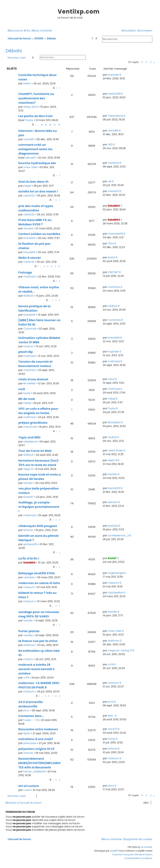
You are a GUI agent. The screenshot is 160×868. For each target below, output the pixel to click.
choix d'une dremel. (34, 379)
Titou (111, 243)
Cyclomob (30, 329)
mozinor (28, 346)
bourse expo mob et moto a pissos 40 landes (39, 477)
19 (46, 125)
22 (59, 125)
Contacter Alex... (31, 716)
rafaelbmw (30, 441)
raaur (111, 379)
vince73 (112, 729)
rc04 (26, 678)
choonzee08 (115, 234)
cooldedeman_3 (118, 535)
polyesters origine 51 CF (36, 749)
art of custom (29, 786)
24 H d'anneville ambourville (31, 704)
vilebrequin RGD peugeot (38, 526)
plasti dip (26, 352)
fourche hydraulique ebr (37, 163)
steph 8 (28, 469)
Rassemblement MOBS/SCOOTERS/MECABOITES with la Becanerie (39, 763)
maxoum (29, 587)
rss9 (22, 389)
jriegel (27, 186)
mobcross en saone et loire (39, 583)
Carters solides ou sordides (39, 234)
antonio (28, 530)
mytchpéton (115, 593)
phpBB (113, 851)
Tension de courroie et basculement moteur (35, 364)
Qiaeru (149, 855)
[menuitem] (27, 31)
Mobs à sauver (30, 258)
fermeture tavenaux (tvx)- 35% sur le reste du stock (39, 463)
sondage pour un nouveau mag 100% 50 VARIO (39, 614)
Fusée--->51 (31, 720)
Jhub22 (112, 437)
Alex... (111, 716)
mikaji (27, 403)
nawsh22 (113, 163)
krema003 (114, 488)
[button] (154, 62)
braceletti (29, 238)
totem (27, 83)
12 (59, 266)
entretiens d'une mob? (36, 739)
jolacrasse (30, 743)
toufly (27, 393)
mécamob (30, 427)
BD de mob (27, 399)
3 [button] (151, 62)
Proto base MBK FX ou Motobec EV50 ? (35, 222)
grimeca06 (30, 544)
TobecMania (116, 116)
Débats (14, 51)
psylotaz (113, 526)
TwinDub (29, 262)
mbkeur (113, 306)
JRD (110, 144)
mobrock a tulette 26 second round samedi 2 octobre (36, 669)
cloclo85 (29, 139)
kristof (111, 257)
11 (55, 266)
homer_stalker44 (34, 771)
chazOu (28, 659)
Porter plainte (29, 631)
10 (52, 266)
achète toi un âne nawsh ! (38, 191)
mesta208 (114, 94)
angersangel (116, 573)
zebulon (113, 502)
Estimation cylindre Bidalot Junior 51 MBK (39, 340)
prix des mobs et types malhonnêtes (36, 208)
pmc (26, 710)
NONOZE (28, 296)
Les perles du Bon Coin (36, 116)
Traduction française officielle (127, 855)
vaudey (28, 635)
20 (50, 125)
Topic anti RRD (29, 437)
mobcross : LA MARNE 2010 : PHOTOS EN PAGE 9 (39, 685)
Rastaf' (112, 558)
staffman (29, 645)
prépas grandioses (33, 423)
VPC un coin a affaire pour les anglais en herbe (38, 411)
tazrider (28, 483)
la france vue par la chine (38, 641)
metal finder (115, 450)
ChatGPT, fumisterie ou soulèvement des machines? (36, 98)
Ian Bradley (146, 847)
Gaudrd (28, 228)
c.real (27, 790)
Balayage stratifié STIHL (37, 573)
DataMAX (114, 206)
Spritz (27, 733)
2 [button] (146, 62)
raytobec (29, 577)
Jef (110, 181)
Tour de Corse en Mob (35, 451)
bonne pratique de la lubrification (34, 308)
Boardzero (114, 422)
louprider (113, 75)
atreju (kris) (31, 107)
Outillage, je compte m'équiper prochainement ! (39, 507)
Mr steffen (30, 383)
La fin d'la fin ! (29, 558)
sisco (111, 786)
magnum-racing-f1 (120, 650)
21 (55, 125)
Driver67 (28, 497)
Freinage (25, 272)
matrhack (29, 277)
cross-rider (30, 167)
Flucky (29, 120)
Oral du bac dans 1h (33, 182)
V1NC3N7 (113, 272)
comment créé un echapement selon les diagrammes (35, 149)
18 (42, 125)
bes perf (30, 158)
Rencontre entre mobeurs (38, 729)
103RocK (28, 455)
